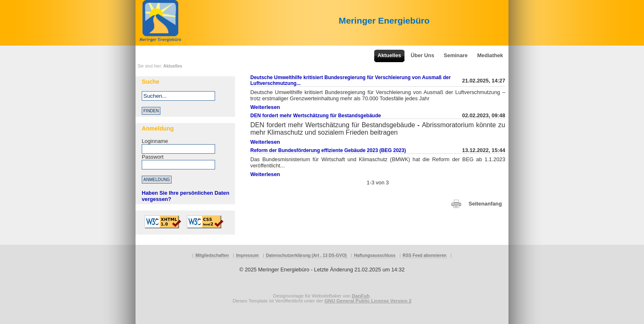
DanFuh (361, 296)
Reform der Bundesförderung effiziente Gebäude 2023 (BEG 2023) (328, 150)
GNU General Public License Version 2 (368, 301)
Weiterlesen (265, 107)
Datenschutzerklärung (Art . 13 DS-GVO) (306, 255)
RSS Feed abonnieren (425, 255)
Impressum (248, 255)
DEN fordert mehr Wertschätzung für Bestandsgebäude (316, 116)
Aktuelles (173, 66)
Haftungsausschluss (375, 255)
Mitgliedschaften (212, 255)
